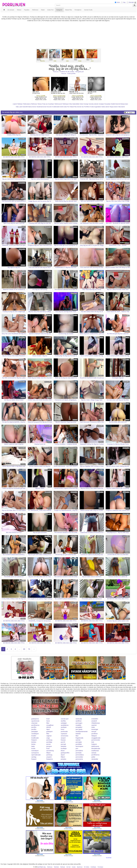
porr (77, 749)
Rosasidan (107, 104)
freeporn (34, 740)
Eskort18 (118, 104)
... (19, 649)
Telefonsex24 (58, 104)
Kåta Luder (19, 107)
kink (93, 742)
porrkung (49, 740)
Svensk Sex (80, 107)
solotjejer (64, 723)
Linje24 (15, 104)
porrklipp (49, 742)
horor (48, 721)
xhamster (34, 723)
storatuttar (95, 759)
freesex (63, 740)
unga (48, 738)
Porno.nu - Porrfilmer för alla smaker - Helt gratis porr (68, 72)
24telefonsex (96, 723)
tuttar (93, 727)
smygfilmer (50, 725)
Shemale (131, 2)
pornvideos (79, 751)
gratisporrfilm (65, 753)
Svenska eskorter (94, 104)
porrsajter (79, 742)
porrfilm (34, 727)
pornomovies (96, 740)
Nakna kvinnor (32, 107)
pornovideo (79, 757)
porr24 (63, 742)
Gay (124, 2)
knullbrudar (35, 738)
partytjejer (35, 732)
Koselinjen (51, 104)
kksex (63, 751)
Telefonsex (34, 104)
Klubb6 (113, 104)
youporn (49, 757)
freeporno (50, 759)
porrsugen (79, 723)
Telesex (40, 104)
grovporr (49, 746)
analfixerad (95, 751)
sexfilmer (79, 721)
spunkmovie (35, 721)
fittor (48, 723)
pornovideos (80, 755)
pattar (93, 757)
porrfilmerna (35, 725)
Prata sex (45, 104)
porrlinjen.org (42, 867)
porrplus (63, 759)
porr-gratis (79, 729)
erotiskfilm (95, 719)
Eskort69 (25, 107)
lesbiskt (78, 734)
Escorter (49, 107)
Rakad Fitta (73, 107)
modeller (78, 725)
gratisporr (50, 732)
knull (48, 719)
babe (33, 746)
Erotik (61, 107)
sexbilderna (65, 725)
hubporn (94, 744)
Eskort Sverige (84, 104)
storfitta (63, 721)
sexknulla (79, 719)
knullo (33, 749)
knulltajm (64, 749)
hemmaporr (79, 746)
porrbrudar (64, 732)
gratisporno (35, 719)
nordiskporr (35, 734)
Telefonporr (66, 104)
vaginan (49, 736)
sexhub (78, 740)
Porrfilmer (87, 107)
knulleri (34, 736)
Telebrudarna (27, 104)
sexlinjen (64, 727)
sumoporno (35, 753)
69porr (49, 753)
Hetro (118, 2)
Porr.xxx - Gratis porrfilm (69, 74)
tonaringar (95, 729)
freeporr (34, 759)
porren (49, 744)
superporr (64, 734)
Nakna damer (106, 107)
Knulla (92, 107)
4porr (48, 729)
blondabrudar (96, 749)
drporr (63, 755)
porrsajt (63, 744)
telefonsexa (95, 746)
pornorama (79, 759)
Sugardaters (98, 107)
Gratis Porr (66, 107)
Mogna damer (114, 107)
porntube (79, 753)
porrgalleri (79, 727)
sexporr (63, 738)
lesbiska (63, 746)
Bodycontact (124, 104)
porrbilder (79, 744)
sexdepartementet (82, 732)
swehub (94, 725)
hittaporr (94, 736)
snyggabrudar (96, 738)
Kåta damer (121, 107)
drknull (49, 727)
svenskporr (35, 751)
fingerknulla (79, 738)
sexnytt (94, 732)
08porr (63, 757)
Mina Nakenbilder (74, 104)
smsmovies (65, 736)
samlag (34, 757)
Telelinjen (20, 104)
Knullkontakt (56, 107)
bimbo (33, 744)
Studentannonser (42, 107)
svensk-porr (65, 719)
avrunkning (50, 751)
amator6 (94, 721)
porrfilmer (95, 734)
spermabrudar (36, 755)
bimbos (34, 742)
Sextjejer (102, 104)
